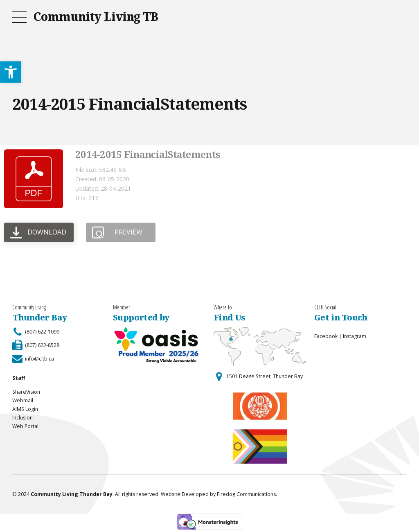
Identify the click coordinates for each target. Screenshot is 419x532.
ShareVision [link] (26, 392)
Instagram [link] (355, 336)
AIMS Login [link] (25, 409)
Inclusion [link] (23, 418)
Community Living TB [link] (96, 16)
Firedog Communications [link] (246, 494)
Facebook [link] (326, 336)
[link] (11, 72)
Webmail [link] (23, 400)
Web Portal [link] (25, 426)
